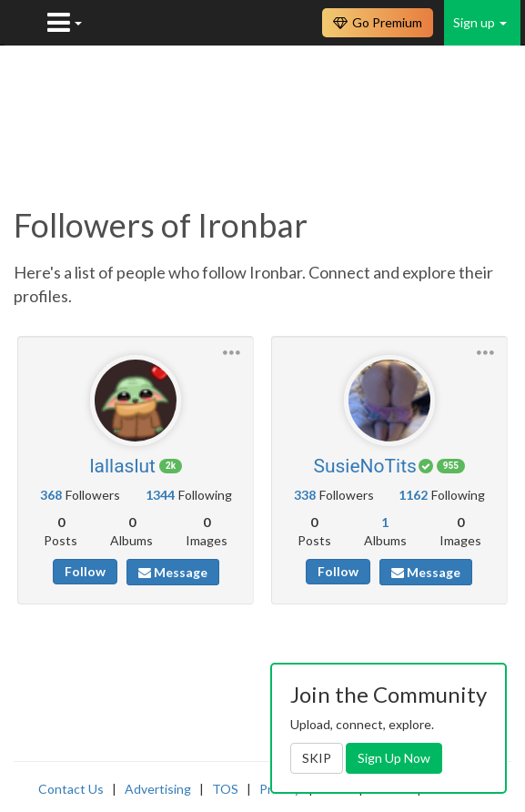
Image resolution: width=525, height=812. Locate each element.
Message (173, 572)
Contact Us (71, 789)
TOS (225, 789)
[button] (232, 351)
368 (51, 495)
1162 (413, 495)
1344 (160, 495)
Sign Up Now (394, 758)
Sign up (480, 22)
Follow (85, 571)
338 (305, 495)
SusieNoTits (364, 466)
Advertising (158, 789)
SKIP (317, 758)
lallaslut (122, 466)
